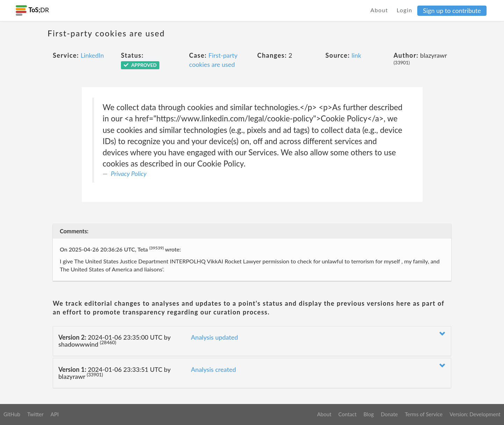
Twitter (35, 414)
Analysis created (213, 369)
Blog (369, 414)
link (357, 55)
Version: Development (475, 414)
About (379, 10)
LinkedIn (92, 55)
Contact (347, 414)
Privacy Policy (129, 173)
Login (405, 10)
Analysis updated (214, 337)
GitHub (12, 414)
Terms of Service (424, 414)
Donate (389, 414)
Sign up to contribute (452, 10)
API (54, 414)
